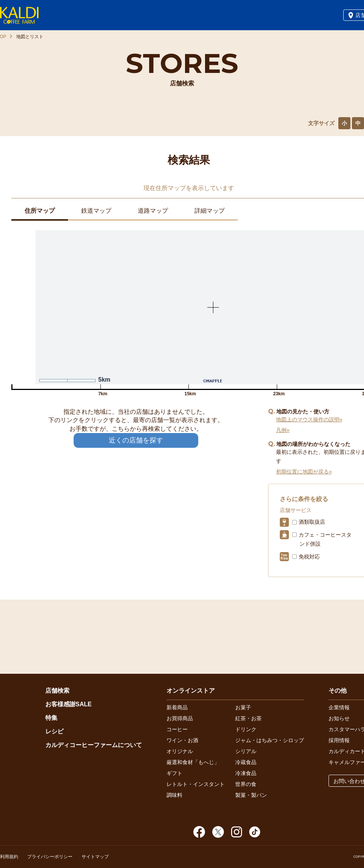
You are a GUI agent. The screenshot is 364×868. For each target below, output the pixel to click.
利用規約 (9, 857)
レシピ (54, 731)
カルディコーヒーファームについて (94, 745)
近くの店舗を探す (136, 440)
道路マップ (153, 211)
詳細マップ (210, 211)
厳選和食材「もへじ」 (193, 762)
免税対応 (309, 557)
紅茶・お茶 (248, 718)
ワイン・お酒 (182, 740)
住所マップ (40, 211)
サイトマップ (95, 857)
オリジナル (180, 751)
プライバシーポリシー (50, 857)
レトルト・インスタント (196, 784)
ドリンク (246, 729)
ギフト (174, 773)
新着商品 (177, 707)
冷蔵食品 (246, 762)
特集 (51, 718)
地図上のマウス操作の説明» (309, 419)
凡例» (283, 430)
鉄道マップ (96, 211)
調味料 (174, 795)
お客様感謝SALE (69, 704)
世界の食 (246, 784)
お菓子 (243, 707)
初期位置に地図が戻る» (304, 472)
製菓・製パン (251, 795)
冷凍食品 (246, 773)
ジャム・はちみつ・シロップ (270, 740)
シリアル (246, 751)
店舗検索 (57, 691)
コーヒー (177, 729)
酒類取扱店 (312, 522)
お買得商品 (180, 718)
